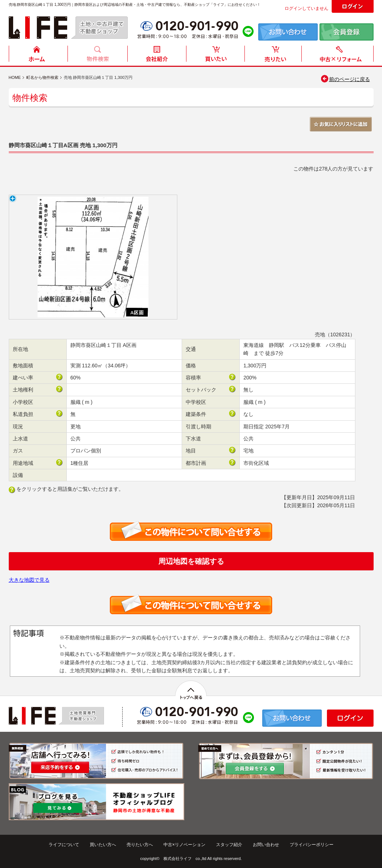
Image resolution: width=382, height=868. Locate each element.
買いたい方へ (103, 845)
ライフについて (64, 845)
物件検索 (97, 56)
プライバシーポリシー (312, 845)
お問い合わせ (266, 845)
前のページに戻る (345, 79)
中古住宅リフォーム (339, 56)
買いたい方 (216, 56)
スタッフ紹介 (229, 845)
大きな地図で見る (29, 580)
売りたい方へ (140, 845)
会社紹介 (157, 56)
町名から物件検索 (42, 77)
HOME (38, 56)
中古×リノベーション (184, 845)
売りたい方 (275, 56)
